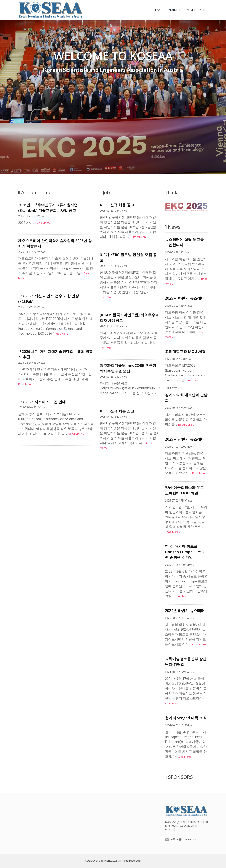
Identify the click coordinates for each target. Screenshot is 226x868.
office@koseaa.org (184, 839)
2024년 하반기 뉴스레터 (185, 610)
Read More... (43, 223)
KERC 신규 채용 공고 (117, 205)
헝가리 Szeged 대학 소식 (186, 718)
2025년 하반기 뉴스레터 (185, 298)
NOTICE (173, 10)
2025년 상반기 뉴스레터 (185, 439)
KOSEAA (155, 10)
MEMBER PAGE (196, 10)
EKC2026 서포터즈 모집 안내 (42, 402)
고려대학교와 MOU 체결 (185, 351)
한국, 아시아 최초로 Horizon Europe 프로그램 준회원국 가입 (185, 552)
